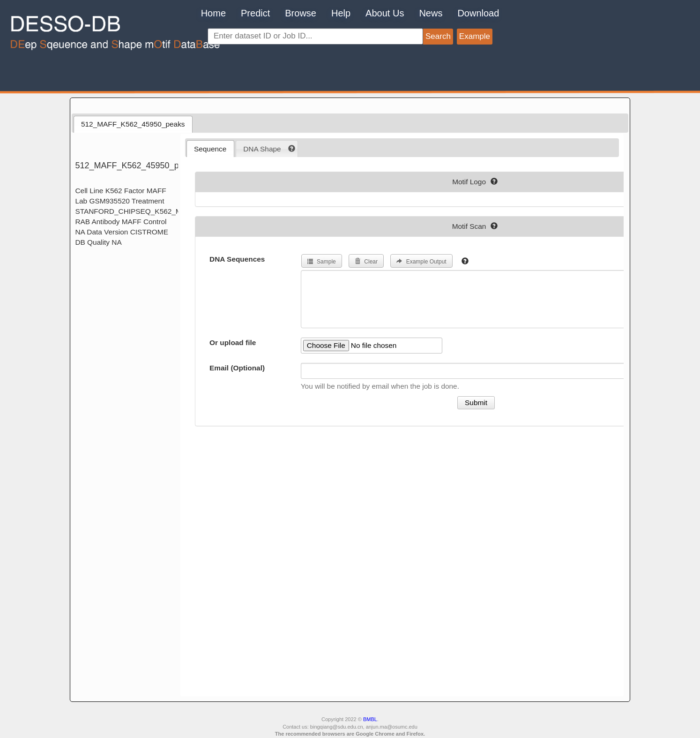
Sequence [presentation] (210, 149)
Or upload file (233, 343)
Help (341, 13)
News (431, 13)
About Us (385, 13)
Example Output (421, 262)
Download (478, 13)
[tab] (133, 124)
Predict (255, 13)
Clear (366, 262)
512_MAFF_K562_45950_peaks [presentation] (133, 124)
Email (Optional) (237, 368)
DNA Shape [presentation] (262, 149)
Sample (322, 262)
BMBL (370, 719)
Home (213, 13)
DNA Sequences (237, 259)
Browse (301, 13)
